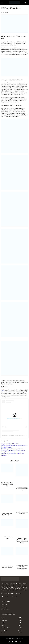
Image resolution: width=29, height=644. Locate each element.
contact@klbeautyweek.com (12, 593)
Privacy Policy (6, 609)
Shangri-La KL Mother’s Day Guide (10, 444)
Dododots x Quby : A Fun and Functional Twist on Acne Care (22, 489)
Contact (4, 607)
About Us (4, 604)
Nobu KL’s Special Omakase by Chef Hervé (12, 449)
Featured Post (6, 628)
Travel (3, 633)
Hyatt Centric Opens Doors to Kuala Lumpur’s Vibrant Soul (7, 484)
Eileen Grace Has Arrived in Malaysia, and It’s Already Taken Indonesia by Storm (13, 451)
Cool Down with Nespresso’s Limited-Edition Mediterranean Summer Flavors (22, 568)
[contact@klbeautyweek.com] (2, 593)
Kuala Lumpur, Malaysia (11, 597)
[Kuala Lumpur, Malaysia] (2, 597)
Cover (3, 623)
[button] (2, 3)
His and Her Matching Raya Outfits (7, 538)
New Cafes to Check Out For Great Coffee (22, 513)
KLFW (2, 390)
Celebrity (4, 620)
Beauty (4, 618)
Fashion (4, 625)
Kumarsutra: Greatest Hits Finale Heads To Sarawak (7, 567)
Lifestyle (4, 630)
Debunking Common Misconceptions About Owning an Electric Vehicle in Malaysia (22, 540)
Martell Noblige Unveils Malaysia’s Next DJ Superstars (7, 514)
